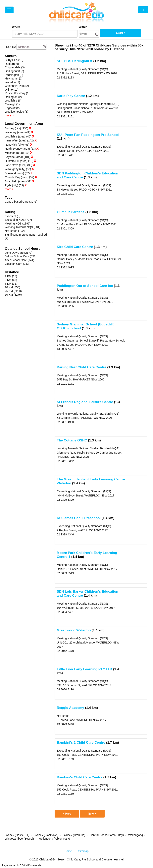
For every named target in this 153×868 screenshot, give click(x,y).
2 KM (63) (11, 280)
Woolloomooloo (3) (16, 112)
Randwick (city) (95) (17, 145)
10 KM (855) (12, 287)
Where (16, 27)
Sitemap (83, 852)
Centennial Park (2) (17, 86)
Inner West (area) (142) (19, 141)
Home (68, 852)
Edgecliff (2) (12, 108)
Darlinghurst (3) (14, 71)
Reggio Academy (70, 708)
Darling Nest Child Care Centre (81, 367)
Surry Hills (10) (14, 60)
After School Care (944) (19, 260)
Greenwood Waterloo (74, 630)
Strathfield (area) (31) (18, 182)
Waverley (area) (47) (18, 133)
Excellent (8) (13, 216)
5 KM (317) (12, 284)
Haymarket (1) (14, 79)
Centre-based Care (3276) (21, 202)
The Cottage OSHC (72, 441)
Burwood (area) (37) (17, 173)
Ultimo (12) (12, 90)
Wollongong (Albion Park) (54, 839)
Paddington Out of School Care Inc (85, 286)
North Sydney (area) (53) (20, 149)
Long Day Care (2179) (19, 253)
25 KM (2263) (13, 291)
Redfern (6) (12, 64)
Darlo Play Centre (71, 96)
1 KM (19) (11, 276)
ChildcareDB (47, 860)
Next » (94, 814)
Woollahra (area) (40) (18, 137)
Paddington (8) (14, 75)
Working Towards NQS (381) (23, 227)
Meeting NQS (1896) (18, 224)
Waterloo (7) (12, 82)
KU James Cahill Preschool (79, 518)
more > (9, 116)
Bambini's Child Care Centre (80, 778)
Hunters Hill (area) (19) (19, 161)
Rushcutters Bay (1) (17, 93)
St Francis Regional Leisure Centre (85, 402)
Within (96, 27)
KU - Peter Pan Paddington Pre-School (88, 135)
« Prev (68, 814)
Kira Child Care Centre (75, 247)
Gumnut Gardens (71, 212)
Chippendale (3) (15, 68)
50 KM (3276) (13, 295)
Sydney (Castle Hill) (17, 836)
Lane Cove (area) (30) (19, 165)
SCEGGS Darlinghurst (75, 61)
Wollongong (135, 836)
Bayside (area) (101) (18, 157)
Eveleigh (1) (12, 105)
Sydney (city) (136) (16, 129)
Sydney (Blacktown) (46, 836)
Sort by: (11, 47)
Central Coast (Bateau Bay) (107, 836)
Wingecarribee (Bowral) (19, 839)
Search (129, 34)
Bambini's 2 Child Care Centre (81, 743)
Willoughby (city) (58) (18, 169)
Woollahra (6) (13, 101)
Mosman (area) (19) (17, 153)
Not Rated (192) (15, 231)
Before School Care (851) (21, 256)
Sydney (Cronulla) (74, 836)
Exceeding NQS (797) (18, 220)
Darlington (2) (13, 97)
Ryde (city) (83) (14, 186)
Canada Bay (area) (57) (19, 177)
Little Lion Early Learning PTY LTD (84, 669)
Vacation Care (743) (17, 264)
